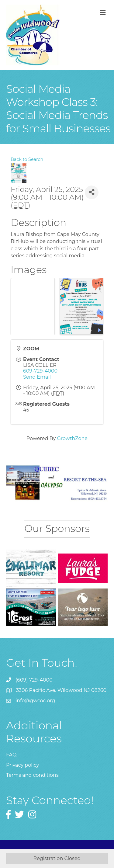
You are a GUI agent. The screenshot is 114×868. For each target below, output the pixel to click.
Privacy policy (22, 765)
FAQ (11, 755)
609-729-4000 (40, 371)
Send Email (37, 377)
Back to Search (27, 159)
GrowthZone (72, 438)
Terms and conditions (32, 775)
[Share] (92, 192)
